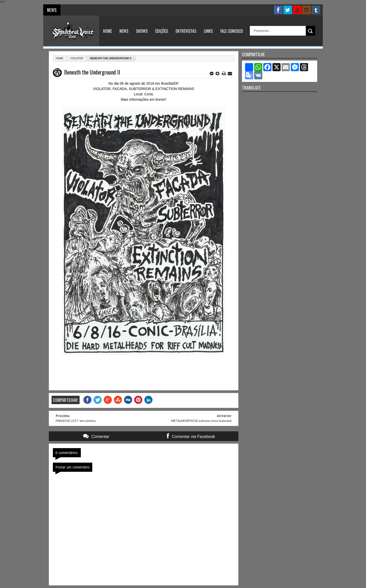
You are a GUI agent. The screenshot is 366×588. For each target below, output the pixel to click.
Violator (77, 58)
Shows (142, 31)
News (124, 31)
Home (107, 31)
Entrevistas (186, 31)
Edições (162, 31)
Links (208, 31)
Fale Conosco (232, 31)
